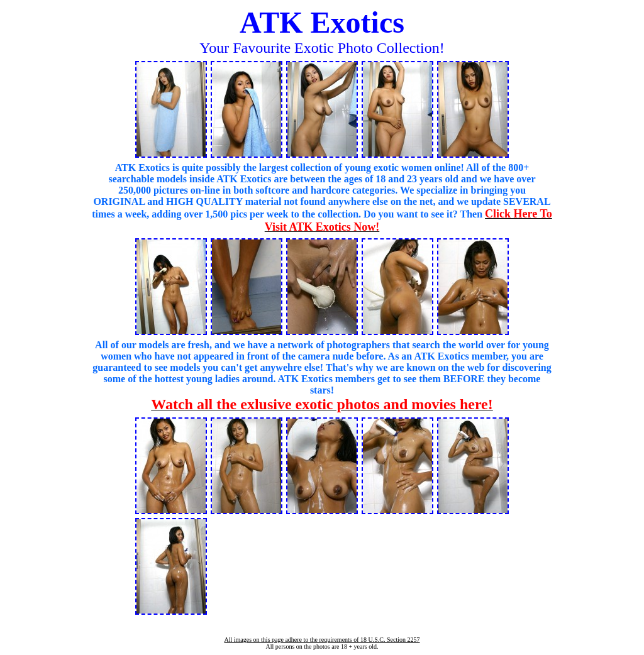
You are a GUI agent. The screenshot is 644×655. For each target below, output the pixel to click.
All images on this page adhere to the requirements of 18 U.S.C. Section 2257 (322, 640)
